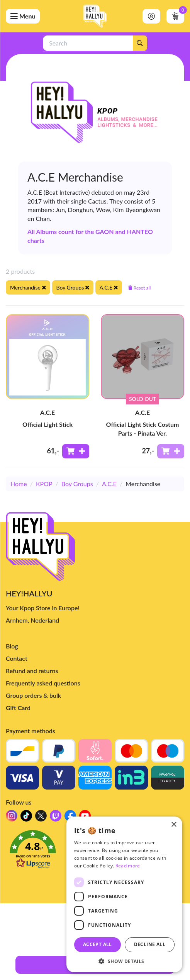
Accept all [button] (98, 944)
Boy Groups (77, 484)
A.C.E (109, 484)
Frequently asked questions (43, 683)
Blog (12, 646)
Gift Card (18, 708)
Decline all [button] (150, 944)
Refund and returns (32, 671)
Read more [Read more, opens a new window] (128, 866)
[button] (124, 961)
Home (19, 484)
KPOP (44, 484)
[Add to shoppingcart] (76, 451)
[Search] (140, 43)
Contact (17, 658)
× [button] (174, 825)
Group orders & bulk (33, 695)
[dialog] (124, 894)
